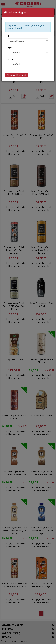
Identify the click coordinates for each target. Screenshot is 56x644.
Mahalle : (12, 60)
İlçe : (10, 48)
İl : (9, 36)
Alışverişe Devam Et (17, 75)
